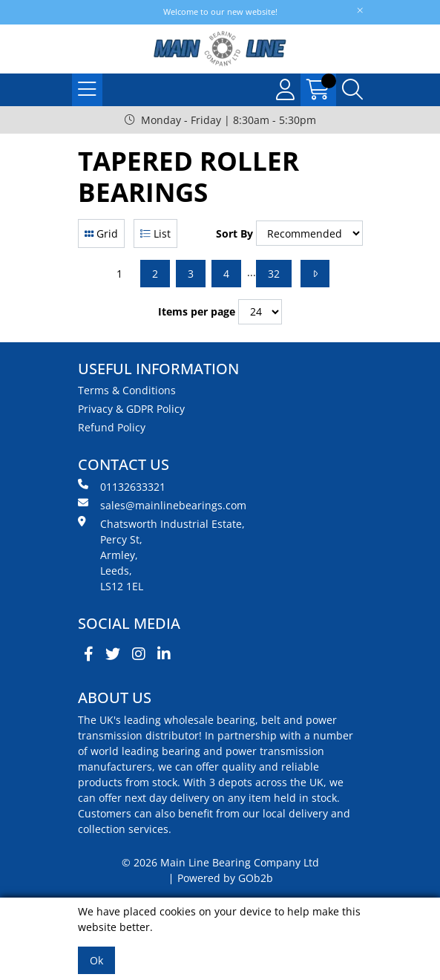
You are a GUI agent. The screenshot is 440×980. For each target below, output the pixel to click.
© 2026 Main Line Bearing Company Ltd (220, 862)
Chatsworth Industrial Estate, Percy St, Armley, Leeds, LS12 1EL (161, 555)
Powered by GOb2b (225, 878)
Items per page (197, 311)
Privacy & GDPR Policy (131, 409)
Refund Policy (112, 427)
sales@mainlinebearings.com (162, 505)
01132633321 (122, 486)
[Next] (315, 274)
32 (274, 274)
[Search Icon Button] (352, 90)
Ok (96, 960)
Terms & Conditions (127, 390)
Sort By (234, 233)
